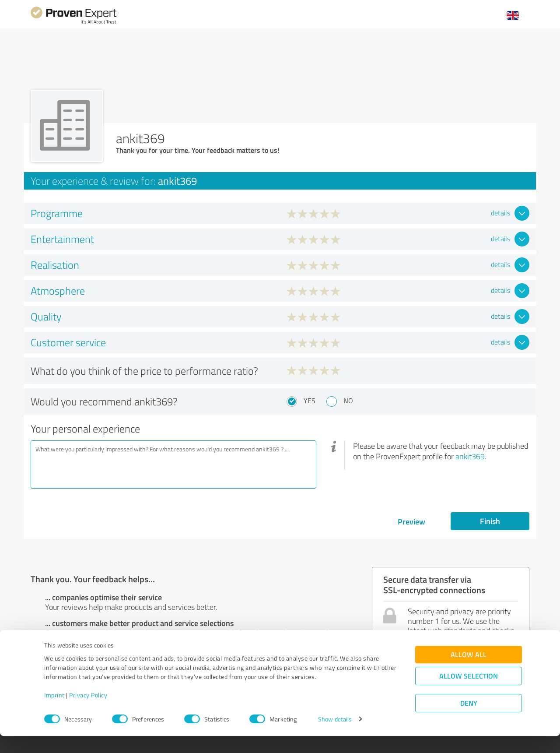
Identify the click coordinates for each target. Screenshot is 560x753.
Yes (310, 401)
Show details (335, 737)
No (348, 401)
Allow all (469, 672)
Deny (469, 720)
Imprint (54, 712)
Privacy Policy (88, 712)
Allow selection (469, 693)
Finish (490, 521)
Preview (411, 521)
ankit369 (470, 456)
